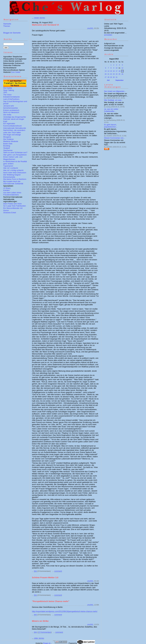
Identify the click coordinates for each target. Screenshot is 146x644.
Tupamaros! (8, 166)
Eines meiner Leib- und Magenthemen (13, 158)
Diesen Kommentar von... (115, 138)
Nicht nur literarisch (11, 112)
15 (111, 71)
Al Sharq (7, 188)
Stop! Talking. (9, 90)
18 (119, 71)
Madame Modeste (11, 141)
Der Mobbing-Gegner (12, 175)
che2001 (90, 28)
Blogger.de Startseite (12, 33)
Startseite (7, 24)
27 (106, 77)
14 (108, 71)
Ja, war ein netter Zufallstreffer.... (111, 110)
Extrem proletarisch (11, 110)
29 (111, 77)
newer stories (39, 18)
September (120, 80)
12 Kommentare (45, 632)
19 (122, 71)
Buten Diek (8, 144)
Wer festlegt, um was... (113, 100)
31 (116, 77)
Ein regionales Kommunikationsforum (12, 125)
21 (108, 74)
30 (114, 77)
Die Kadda (8, 88)
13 (106, 71)
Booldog (7, 146)
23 (114, 74)
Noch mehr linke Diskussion (15, 173)
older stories (39, 638)
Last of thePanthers (11, 99)
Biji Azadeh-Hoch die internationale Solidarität (13, 183)
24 (116, 74)
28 (108, 77)
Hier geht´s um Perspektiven (15, 155)
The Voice (7, 95)
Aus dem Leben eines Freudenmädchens (12, 194)
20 (106, 74)
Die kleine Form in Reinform (15, 179)
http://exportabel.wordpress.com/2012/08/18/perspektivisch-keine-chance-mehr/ (65, 611)
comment (58, 571)
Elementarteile (9, 177)
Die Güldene (8, 139)
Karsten (6, 190)
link (35, 571)
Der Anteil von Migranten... (115, 91)
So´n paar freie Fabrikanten (15, 206)
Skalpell (7, 148)
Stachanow (8, 150)
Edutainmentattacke (11, 97)
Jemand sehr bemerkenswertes (11, 107)
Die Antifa (7, 115)
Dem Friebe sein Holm (12, 204)
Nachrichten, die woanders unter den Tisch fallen (14, 131)
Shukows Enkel (10, 213)
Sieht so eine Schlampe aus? (15, 152)
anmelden (108, 35)
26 (122, 74)
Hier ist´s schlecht (11, 168)
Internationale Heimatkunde (15, 128)
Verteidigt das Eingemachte (15, 117)
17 (116, 71)
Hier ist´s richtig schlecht (13, 170)
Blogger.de (47, 643)
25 (119, 74)
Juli (108, 80)
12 (122, 68)
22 (111, 74)
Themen (7, 26)
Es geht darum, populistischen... (111, 126)
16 (114, 71)
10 (116, 68)
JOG (5, 92)
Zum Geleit (16, 72)
